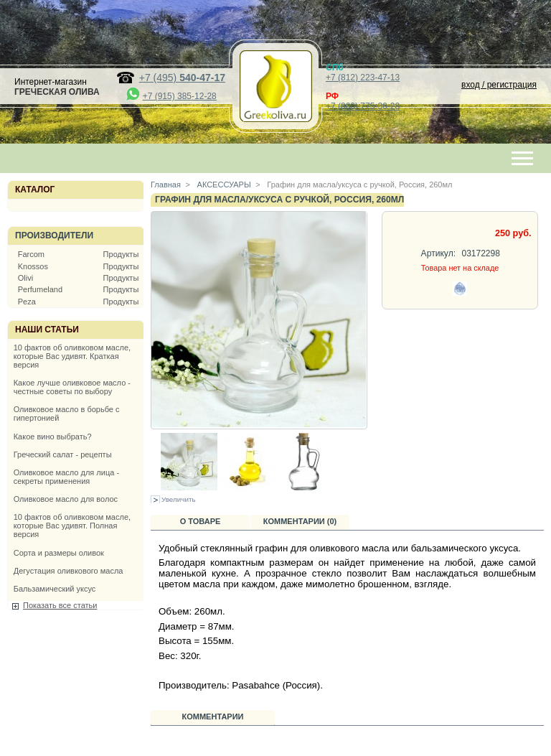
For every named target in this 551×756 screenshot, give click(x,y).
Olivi (25, 278)
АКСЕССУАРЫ (223, 185)
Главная (166, 185)
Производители (54, 235)
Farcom (31, 254)
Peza (27, 302)
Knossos (33, 266)
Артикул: (438, 253)
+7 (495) (182, 78)
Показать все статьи (60, 605)
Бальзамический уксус (55, 589)
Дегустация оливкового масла (69, 571)
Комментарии (213, 717)
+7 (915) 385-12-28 (180, 96)
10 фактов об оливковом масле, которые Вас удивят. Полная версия (72, 526)
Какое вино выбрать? (53, 437)
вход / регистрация (499, 85)
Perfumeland (40, 289)
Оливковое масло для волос (66, 499)
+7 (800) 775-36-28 (363, 106)
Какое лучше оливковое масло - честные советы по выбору (72, 387)
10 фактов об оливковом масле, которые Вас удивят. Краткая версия (72, 356)
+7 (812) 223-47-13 (363, 78)
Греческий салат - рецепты (63, 454)
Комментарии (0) (300, 521)
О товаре (201, 521)
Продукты (121, 254)
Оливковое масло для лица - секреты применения (66, 477)
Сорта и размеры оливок (59, 553)
